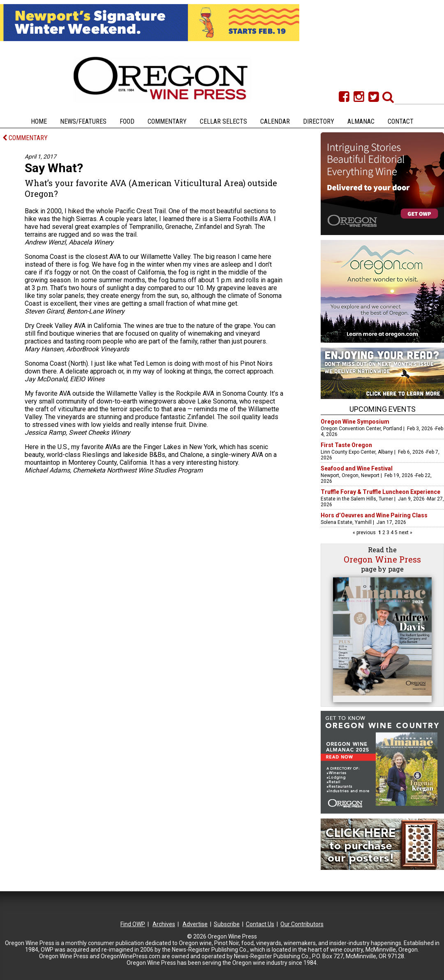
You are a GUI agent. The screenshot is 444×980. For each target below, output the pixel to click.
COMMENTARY (25, 138)
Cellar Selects (223, 121)
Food (127, 121)
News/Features (83, 121)
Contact (401, 121)
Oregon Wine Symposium (355, 422)
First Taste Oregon (346, 445)
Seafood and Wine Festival (357, 468)
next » (405, 533)
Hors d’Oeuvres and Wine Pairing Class (374, 515)
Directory (319, 121)
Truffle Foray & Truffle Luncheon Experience (380, 492)
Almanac (361, 121)
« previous (365, 533)
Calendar (275, 121)
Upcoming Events (383, 409)
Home (39, 121)
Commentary (167, 121)
